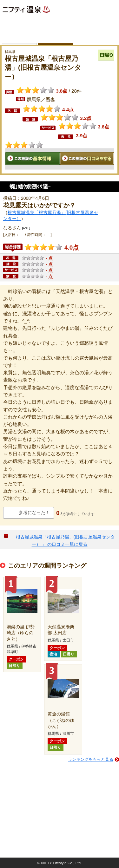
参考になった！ (34, 512)
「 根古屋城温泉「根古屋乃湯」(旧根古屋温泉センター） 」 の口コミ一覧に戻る (63, 541)
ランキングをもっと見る (91, 759)
